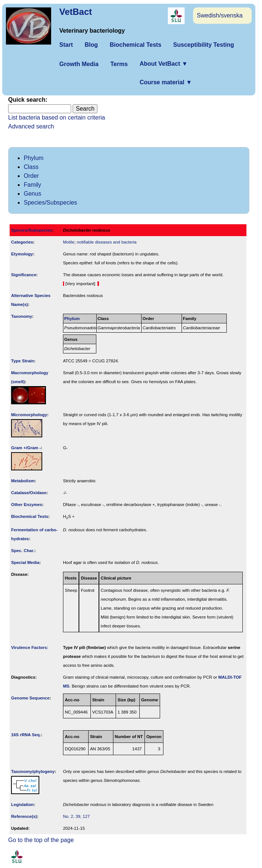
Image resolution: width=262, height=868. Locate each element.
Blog (91, 45)
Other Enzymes (27, 505)
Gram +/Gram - (26, 448)
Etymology (22, 254)
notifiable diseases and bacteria (107, 242)
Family (32, 185)
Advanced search (31, 126)
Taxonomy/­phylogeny (33, 771)
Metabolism (23, 481)
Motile (69, 242)
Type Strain (23, 361)
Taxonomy (22, 316)
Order (31, 176)
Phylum (34, 158)
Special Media (25, 562)
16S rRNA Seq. (26, 735)
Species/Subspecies (50, 203)
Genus (32, 194)
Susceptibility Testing (203, 45)
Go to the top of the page (41, 840)
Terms (119, 64)
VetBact (76, 12)
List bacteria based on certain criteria (57, 118)
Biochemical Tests (135, 45)
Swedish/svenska (220, 15)
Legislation (22, 805)
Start (66, 45)
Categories (22, 242)
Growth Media (79, 64)
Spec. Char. (23, 551)
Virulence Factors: (30, 647)
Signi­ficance (24, 275)
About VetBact (164, 64)
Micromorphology (29, 415)
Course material (166, 82)
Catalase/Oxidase (29, 493)
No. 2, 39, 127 (76, 816)
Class (31, 167)
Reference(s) (24, 816)
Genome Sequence (30, 698)
